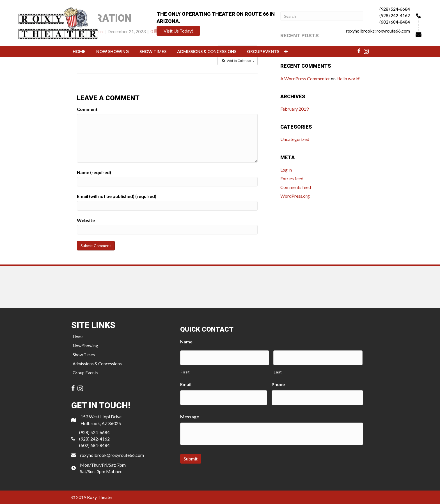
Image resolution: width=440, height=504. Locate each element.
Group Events (85, 373)
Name (186, 342)
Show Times (84, 355)
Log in (286, 170)
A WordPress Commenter (305, 78)
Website (86, 220)
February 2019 (295, 109)
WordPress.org (295, 196)
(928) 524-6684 (395, 9)
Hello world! (349, 78)
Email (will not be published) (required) (117, 196)
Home (78, 337)
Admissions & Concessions (97, 364)
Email (186, 384)
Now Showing (85, 346)
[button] (178, 31)
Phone (278, 384)
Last (278, 372)
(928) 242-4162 (395, 15)
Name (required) (94, 172)
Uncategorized (295, 139)
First (185, 372)
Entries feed (292, 178)
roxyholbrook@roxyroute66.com (378, 31)
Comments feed (296, 187)
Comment (87, 109)
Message (190, 417)
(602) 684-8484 (395, 22)
